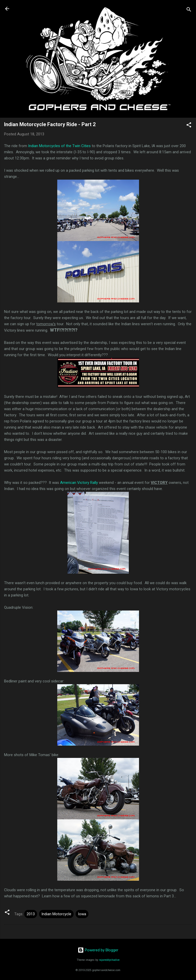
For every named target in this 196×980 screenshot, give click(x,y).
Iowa (82, 914)
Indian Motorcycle (56, 914)
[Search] (189, 10)
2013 (31, 914)
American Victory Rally (79, 483)
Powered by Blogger (98, 950)
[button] (189, 126)
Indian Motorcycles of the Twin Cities (59, 146)
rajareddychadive (109, 960)
